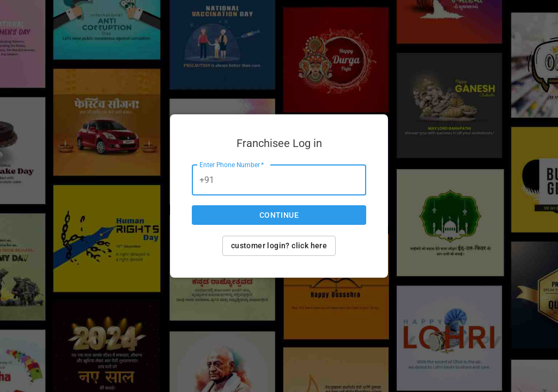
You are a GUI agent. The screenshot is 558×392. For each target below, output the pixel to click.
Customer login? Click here (279, 246)
